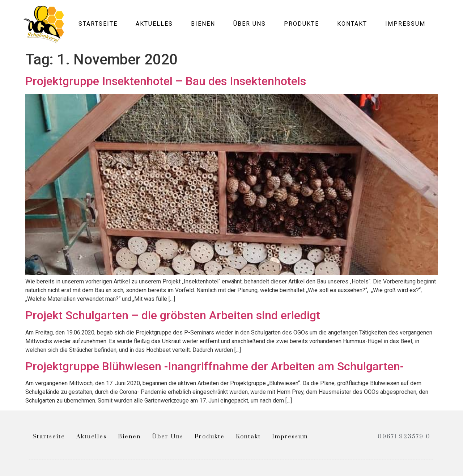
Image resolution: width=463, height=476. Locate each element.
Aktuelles (154, 24)
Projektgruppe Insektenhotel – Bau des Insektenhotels (166, 81)
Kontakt (352, 24)
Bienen (203, 24)
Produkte (301, 24)
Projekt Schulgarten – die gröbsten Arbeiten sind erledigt (173, 315)
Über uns (250, 24)
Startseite (98, 24)
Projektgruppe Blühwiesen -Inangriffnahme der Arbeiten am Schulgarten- (214, 366)
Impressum (405, 24)
